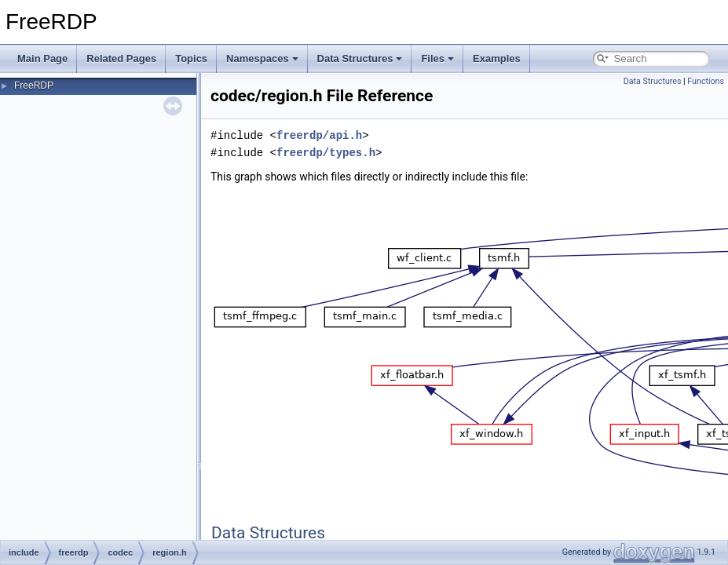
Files (437, 58)
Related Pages (121, 58)
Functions (706, 81)
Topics (191, 58)
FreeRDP (34, 86)
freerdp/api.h (319, 135)
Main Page (42, 58)
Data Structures (360, 58)
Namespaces (262, 58)
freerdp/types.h (326, 153)
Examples (497, 58)
